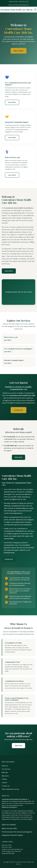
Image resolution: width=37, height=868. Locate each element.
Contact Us (19, 410)
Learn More (12, 102)
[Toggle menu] (35, 10)
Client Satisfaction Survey (10, 789)
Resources (5, 776)
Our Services (6, 769)
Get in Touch (18, 51)
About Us (5, 766)
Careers (4, 783)
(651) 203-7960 (13, 2)
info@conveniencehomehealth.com (18, 5)
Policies (4, 779)
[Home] (17, 10)
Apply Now (18, 746)
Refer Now (18, 457)
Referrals (5, 772)
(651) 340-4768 (24, 2)
